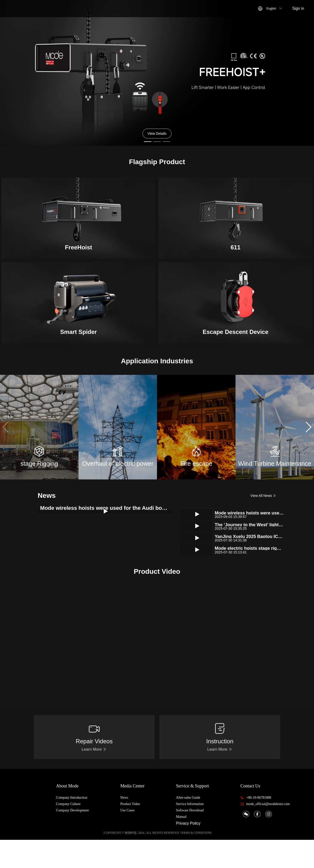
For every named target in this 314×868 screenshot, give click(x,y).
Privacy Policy (198, 851)
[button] (308, 427)
